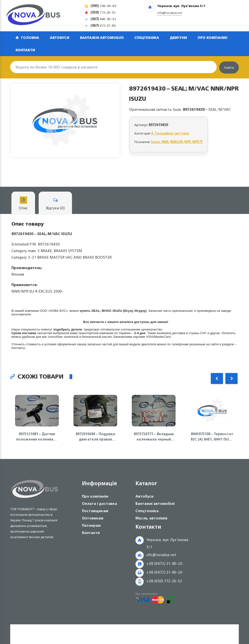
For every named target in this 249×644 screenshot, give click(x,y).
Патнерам (91, 525)
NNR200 (176, 142)
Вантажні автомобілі (102, 38)
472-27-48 (103, 25)
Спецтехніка (147, 38)
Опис (23, 204)
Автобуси (60, 38)
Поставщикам (95, 511)
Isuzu (156, 142)
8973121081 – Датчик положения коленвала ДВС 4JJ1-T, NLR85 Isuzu (37, 437)
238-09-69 (103, 6)
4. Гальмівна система (170, 133)
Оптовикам (93, 518)
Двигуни (178, 38)
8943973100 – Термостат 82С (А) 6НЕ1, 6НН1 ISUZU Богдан (212, 437)
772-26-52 (103, 12)
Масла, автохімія (151, 518)
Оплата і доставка (99, 504)
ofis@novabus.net (161, 555)
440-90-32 (103, 19)
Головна (30, 38)
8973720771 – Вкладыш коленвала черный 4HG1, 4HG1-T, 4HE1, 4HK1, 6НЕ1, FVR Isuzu (154, 437)
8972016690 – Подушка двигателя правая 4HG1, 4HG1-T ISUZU (95, 437)
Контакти (25, 50)
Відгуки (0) (55, 204)
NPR (188, 142)
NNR (165, 142)
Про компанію (213, 38)
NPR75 (198, 142)
